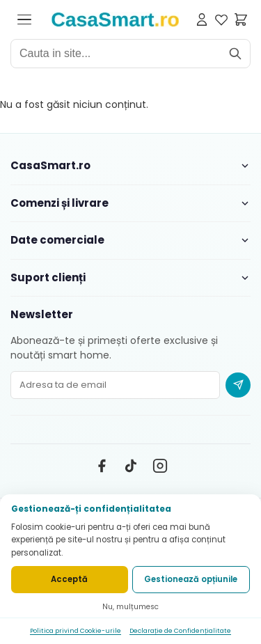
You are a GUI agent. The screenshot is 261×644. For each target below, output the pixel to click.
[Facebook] (102, 466)
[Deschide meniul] (24, 19)
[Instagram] (160, 466)
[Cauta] (235, 54)
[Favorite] (221, 19)
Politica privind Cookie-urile (76, 631)
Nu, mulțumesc (130, 607)
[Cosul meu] (241, 19)
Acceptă (69, 579)
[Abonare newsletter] (238, 385)
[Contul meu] (202, 19)
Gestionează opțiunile (191, 579)
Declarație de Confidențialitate (180, 631)
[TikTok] (131, 466)
